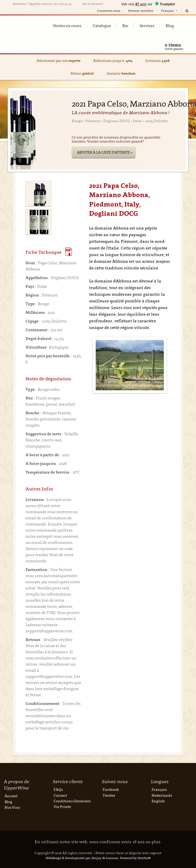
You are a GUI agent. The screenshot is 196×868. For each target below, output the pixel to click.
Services (147, 26)
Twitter (109, 795)
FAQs (58, 789)
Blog (170, 26)
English (158, 801)
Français (170, 11)
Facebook (111, 789)
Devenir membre (141, 11)
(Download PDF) (69, 252)
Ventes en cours (67, 26)
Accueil (11, 796)
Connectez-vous (109, 11)
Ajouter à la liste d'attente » (105, 152)
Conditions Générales (72, 801)
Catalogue (102, 26)
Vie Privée (62, 807)
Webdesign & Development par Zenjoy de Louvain (82, 858)
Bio (125, 26)
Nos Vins (12, 807)
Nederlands (162, 795)
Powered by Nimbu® (135, 858)
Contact (60, 795)
